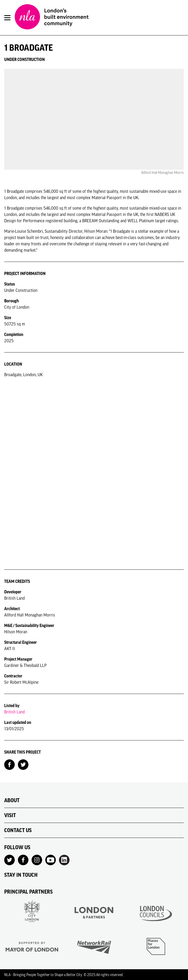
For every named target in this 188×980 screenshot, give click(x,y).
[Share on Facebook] (9, 764)
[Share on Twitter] (23, 764)
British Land (14, 712)
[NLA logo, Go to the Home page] (52, 18)
